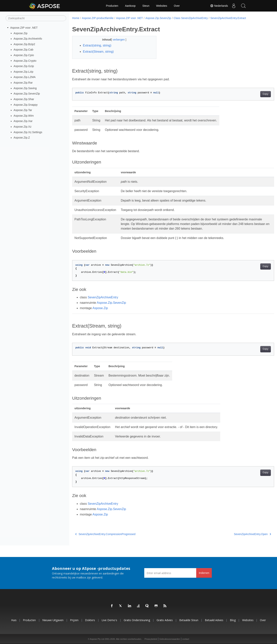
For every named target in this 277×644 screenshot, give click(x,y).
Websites (162, 6)
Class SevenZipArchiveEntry (191, 18)
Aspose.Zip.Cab (23, 50)
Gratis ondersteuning (137, 620)
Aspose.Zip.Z (22, 138)
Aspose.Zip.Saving (25, 88)
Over (177, 6)
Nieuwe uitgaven (53, 620)
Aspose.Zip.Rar (23, 83)
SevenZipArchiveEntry (103, 297)
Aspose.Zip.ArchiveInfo (28, 39)
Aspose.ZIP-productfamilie (98, 18)
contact (186, 639)
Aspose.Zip (21, 33)
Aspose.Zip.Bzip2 (24, 44)
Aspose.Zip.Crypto (25, 61)
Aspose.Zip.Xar (23, 121)
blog (233, 620)
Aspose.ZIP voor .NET (24, 28)
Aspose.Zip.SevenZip (27, 94)
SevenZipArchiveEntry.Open (238, 534)
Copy (252, 94)
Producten (112, 6)
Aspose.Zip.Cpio (24, 55)
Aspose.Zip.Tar (23, 110)
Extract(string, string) (97, 45)
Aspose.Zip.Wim (24, 116)
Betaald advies (214, 620)
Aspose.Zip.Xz (23, 127)
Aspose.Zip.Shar (24, 99)
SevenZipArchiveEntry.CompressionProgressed (105, 534)
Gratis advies (165, 620)
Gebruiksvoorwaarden (170, 639)
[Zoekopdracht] (36, 18)
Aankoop (130, 6)
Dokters (90, 620)
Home (76, 18)
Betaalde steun (189, 620)
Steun (146, 6)
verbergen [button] (116, 40)
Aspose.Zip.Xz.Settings (28, 132)
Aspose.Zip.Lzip (23, 72)
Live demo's (109, 620)
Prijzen (74, 620)
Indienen (204, 573)
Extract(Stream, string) (98, 52)
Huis (14, 620)
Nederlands (219, 6)
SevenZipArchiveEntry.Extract (228, 18)
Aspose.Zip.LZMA (25, 77)
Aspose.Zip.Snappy (26, 105)
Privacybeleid (151, 639)
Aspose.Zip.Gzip (24, 66)
